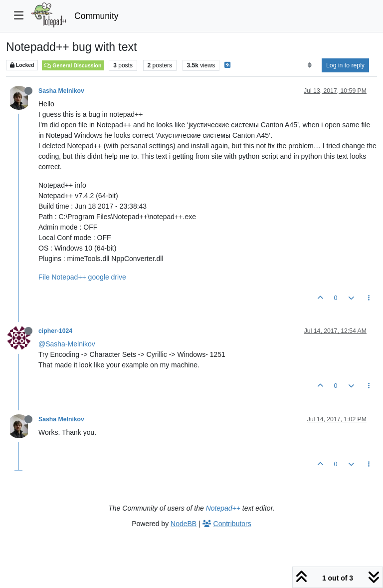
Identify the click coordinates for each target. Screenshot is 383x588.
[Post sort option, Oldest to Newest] (309, 65)
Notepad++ (223, 508)
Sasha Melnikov (61, 91)
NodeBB (184, 524)
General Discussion (73, 65)
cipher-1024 (55, 331)
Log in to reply (345, 65)
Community (96, 16)
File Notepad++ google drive (82, 277)
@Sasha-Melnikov (67, 344)
